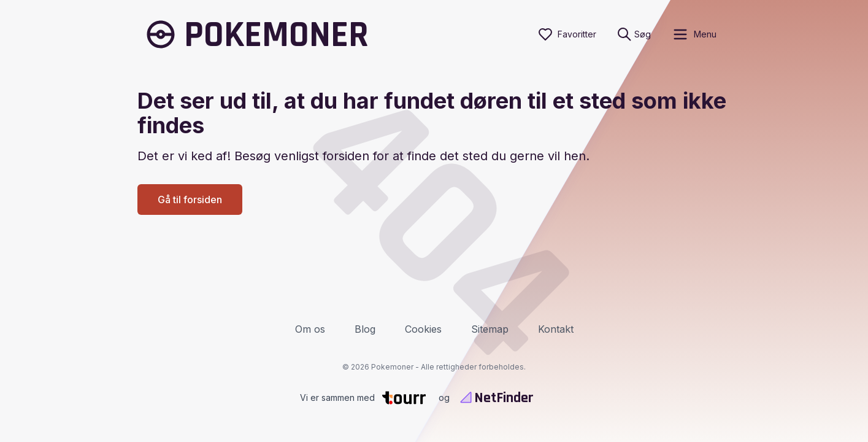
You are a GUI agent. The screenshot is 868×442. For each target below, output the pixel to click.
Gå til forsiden (190, 200)
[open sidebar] (694, 34)
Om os (310, 329)
